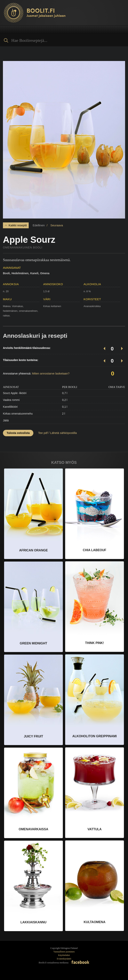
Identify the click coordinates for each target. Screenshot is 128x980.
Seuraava (57, 225)
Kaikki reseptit (18, 225)
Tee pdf (43, 433)
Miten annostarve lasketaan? (51, 373)
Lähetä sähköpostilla (64, 433)
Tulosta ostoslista (18, 433)
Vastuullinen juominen (64, 952)
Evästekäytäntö (64, 959)
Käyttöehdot (64, 955)
